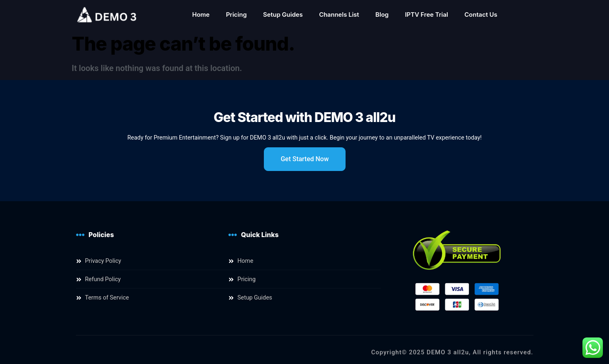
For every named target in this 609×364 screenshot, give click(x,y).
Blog (382, 14)
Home (201, 14)
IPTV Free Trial (426, 14)
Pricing (236, 14)
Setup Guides (283, 14)
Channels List (339, 14)
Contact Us (481, 14)
